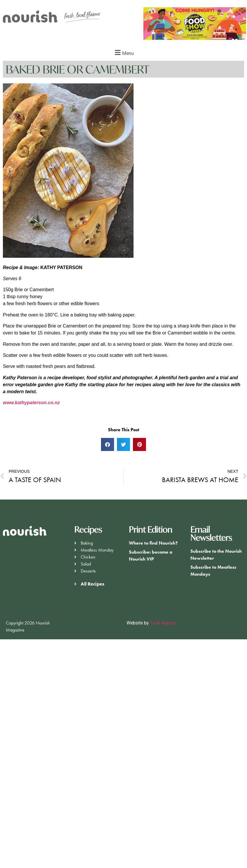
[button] (123, 52)
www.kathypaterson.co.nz (31, 403)
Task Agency (163, 623)
